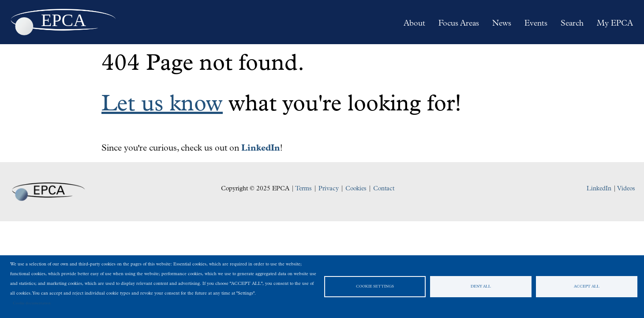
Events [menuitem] (536, 24)
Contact (384, 189)
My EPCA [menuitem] (615, 24)
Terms (303, 189)
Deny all (481, 287)
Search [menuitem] (572, 24)
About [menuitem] (414, 24)
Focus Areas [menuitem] (459, 24)
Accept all (587, 287)
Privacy (329, 189)
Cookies (356, 189)
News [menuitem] (502, 24)
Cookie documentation (32, 303)
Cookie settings (375, 287)
